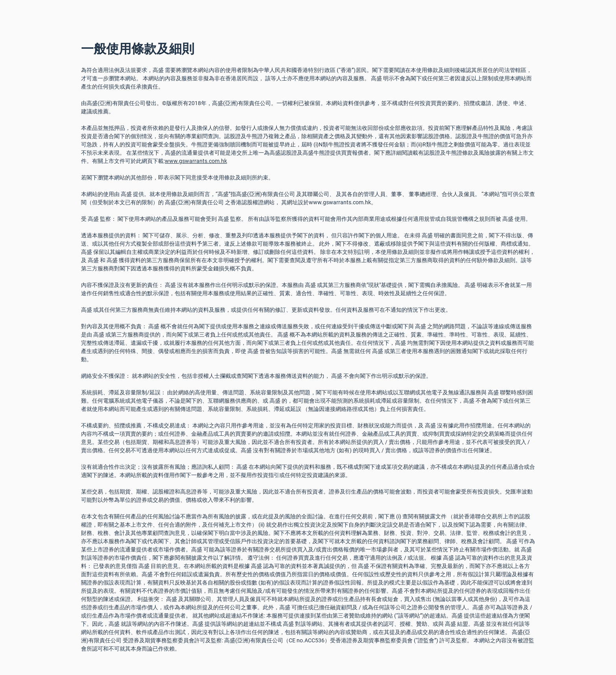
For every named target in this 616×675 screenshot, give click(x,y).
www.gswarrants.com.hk (196, 161)
